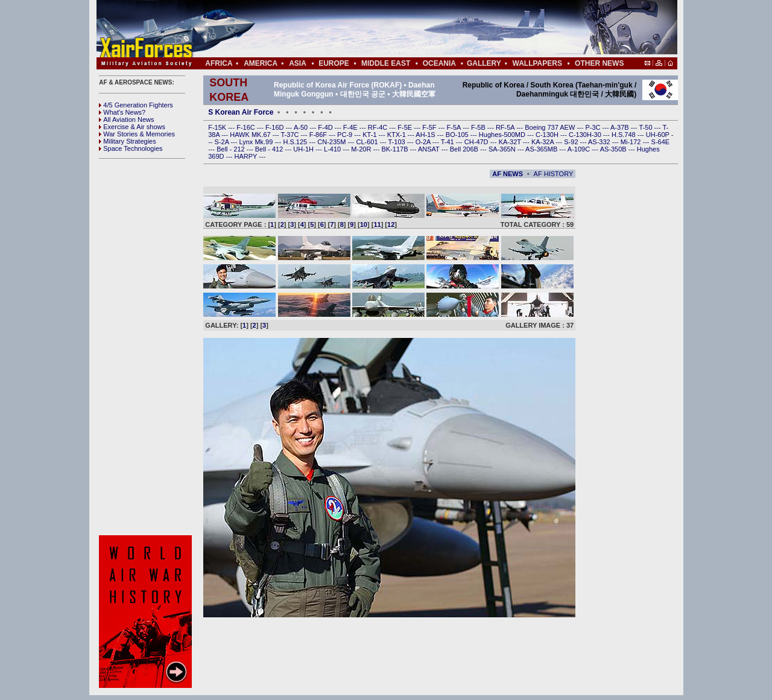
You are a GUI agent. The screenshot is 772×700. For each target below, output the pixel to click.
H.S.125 (296, 142)
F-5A (455, 127)
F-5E (406, 127)
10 (364, 224)
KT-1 (370, 135)
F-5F (430, 127)
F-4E (351, 127)
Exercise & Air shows (132, 127)
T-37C (291, 135)
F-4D (326, 127)
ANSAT (430, 149)
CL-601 (368, 142)
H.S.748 (625, 135)
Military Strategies (127, 141)
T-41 (448, 142)
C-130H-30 (586, 135)
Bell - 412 (270, 149)
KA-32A (543, 142)
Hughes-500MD (503, 135)
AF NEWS (508, 174)
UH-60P (659, 135)
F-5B (479, 127)
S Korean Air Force (241, 112)
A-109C (580, 149)
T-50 (647, 127)
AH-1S (426, 135)
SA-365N (503, 149)
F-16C (247, 127)
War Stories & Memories (137, 134)
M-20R (362, 149)
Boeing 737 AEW (551, 127)
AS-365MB (542, 149)
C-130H (548, 135)
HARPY (247, 156)
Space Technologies (131, 148)
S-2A (223, 142)
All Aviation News (126, 119)
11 (377, 224)
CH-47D (477, 142)
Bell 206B (465, 149)
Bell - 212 (232, 149)
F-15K (218, 127)
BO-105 (458, 135)
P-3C (593, 127)
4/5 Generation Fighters (137, 105)
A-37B (621, 127)
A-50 (302, 127)
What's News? (122, 112)
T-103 (397, 142)
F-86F (319, 135)
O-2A (424, 142)
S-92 (572, 142)
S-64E (661, 142)
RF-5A (506, 127)
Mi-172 (632, 142)
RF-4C (378, 127)
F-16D (276, 127)
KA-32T (511, 142)
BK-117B (395, 149)
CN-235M (332, 142)
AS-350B (614, 149)
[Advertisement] (423, 29)
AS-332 (600, 142)
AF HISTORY (554, 174)
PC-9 (346, 135)
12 (391, 224)
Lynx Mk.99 (257, 142)
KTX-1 (397, 135)
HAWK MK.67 (251, 135)
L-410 (333, 149)
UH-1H (304, 149)
